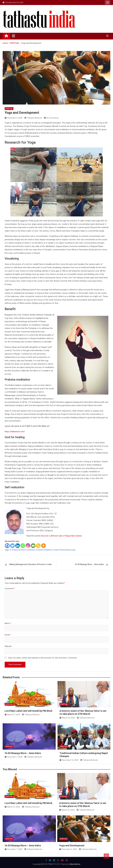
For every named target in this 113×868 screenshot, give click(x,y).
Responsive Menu (108, 3)
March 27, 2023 (12, 715)
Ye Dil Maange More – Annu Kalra (89, 564)
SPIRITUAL (9, 109)
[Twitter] (12, 546)
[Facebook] (7, 546)
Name (8, 623)
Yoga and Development (72, 845)
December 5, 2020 (14, 118)
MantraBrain (75, 864)
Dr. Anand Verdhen (17, 550)
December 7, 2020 (14, 757)
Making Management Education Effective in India (30, 564)
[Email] (33, 546)
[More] (43, 546)
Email (8, 635)
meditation (31, 550)
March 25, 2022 (67, 718)
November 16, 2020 (69, 760)
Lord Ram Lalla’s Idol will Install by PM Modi (28, 711)
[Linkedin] (18, 546)
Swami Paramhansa (62, 550)
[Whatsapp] (23, 546)
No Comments (53, 118)
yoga (73, 550)
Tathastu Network (33, 118)
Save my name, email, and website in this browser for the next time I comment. (43, 658)
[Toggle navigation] (13, 36)
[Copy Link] (38, 546)
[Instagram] (28, 546)
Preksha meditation (44, 550)
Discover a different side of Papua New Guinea (61, 536)
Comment (10, 589)
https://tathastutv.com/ (15, 432)
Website (8, 646)
